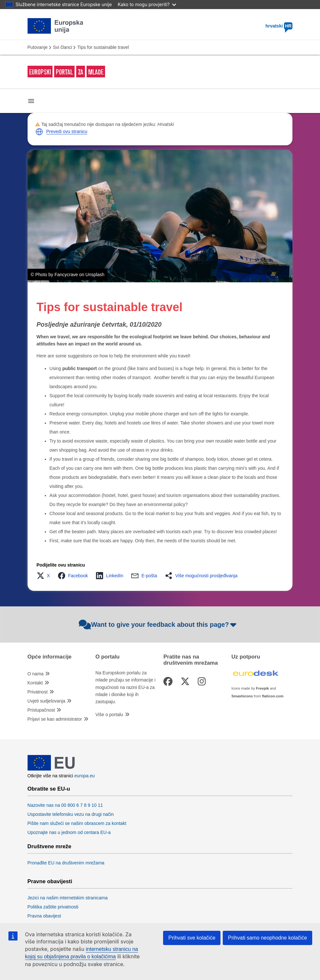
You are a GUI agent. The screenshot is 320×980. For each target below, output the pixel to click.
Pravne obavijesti (50, 882)
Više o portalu (109, 715)
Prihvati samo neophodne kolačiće (267, 938)
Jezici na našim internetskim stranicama (68, 898)
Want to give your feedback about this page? (158, 625)
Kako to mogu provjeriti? (147, 4)
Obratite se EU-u (49, 789)
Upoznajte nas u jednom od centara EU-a (69, 832)
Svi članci (62, 47)
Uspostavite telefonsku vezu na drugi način (71, 814)
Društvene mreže (49, 847)
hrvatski (279, 26)
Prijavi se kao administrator (55, 719)
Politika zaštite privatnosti (53, 907)
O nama (36, 674)
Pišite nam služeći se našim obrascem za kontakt (77, 823)
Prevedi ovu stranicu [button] (67, 131)
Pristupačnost (41, 710)
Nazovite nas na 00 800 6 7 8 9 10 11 (65, 805)
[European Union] (51, 769)
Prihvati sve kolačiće (192, 938)
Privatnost (38, 692)
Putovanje (38, 47)
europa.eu (84, 776)
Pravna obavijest (44, 916)
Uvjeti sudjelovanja (47, 701)
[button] (39, 132)
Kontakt (35, 683)
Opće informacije (50, 657)
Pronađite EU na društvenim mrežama (66, 863)
